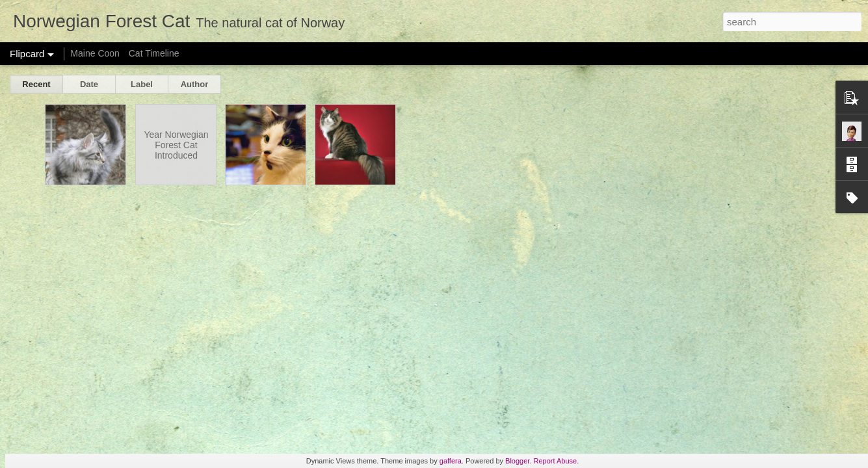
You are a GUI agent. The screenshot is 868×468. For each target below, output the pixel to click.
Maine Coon (95, 53)
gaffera (451, 461)
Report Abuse (556, 461)
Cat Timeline (154, 53)
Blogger (517, 461)
